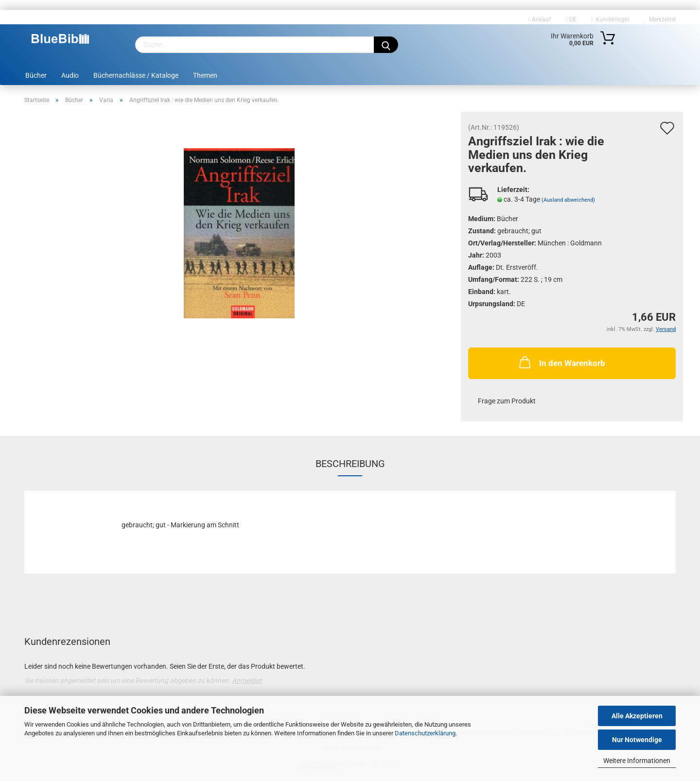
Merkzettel (660, 19)
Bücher (36, 75)
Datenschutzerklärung (425, 733)
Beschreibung (350, 464)
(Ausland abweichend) (568, 200)
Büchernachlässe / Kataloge (136, 75)
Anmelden (247, 680)
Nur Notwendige (637, 740)
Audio (70, 75)
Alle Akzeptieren (637, 716)
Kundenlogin (610, 19)
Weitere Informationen (637, 761)
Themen (205, 75)
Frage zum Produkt (507, 401)
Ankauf (540, 19)
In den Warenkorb (561, 362)
